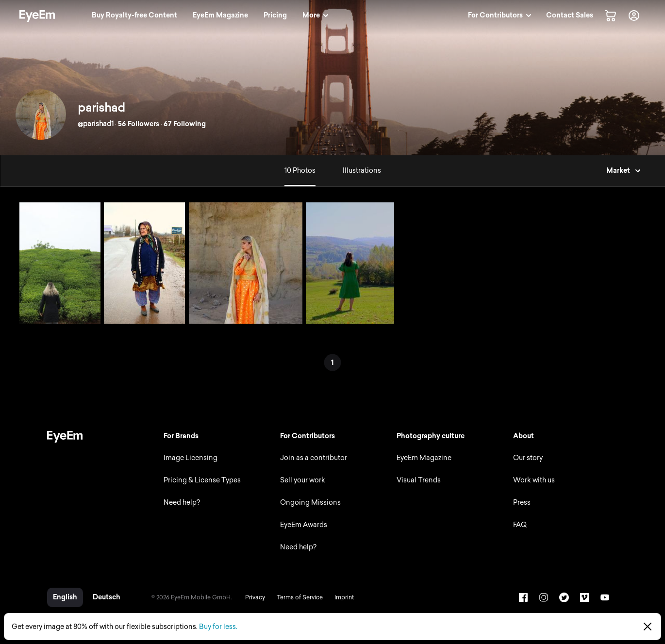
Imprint (344, 597)
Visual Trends (419, 480)
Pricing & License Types (202, 480)
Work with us (534, 480)
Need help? (182, 503)
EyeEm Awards (304, 525)
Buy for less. (218, 627)
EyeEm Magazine (424, 458)
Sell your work (303, 480)
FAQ (520, 525)
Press (522, 503)
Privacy (255, 597)
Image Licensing (191, 458)
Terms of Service (300, 597)
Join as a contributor (314, 458)
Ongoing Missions (310, 503)
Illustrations (362, 171)
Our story (528, 458)
